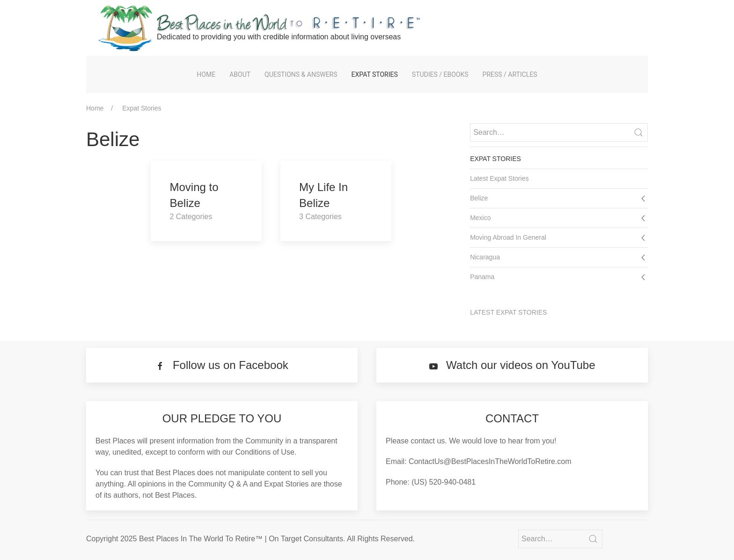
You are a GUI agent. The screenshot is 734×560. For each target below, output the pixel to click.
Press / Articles (510, 74)
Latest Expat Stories (499, 178)
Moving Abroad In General (508, 237)
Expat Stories (375, 74)
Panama (482, 277)
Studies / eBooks (440, 74)
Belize (479, 198)
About (240, 74)
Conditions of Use (265, 452)
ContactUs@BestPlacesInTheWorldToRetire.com (490, 461)
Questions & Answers (301, 74)
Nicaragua (485, 257)
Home (206, 74)
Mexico (480, 218)
